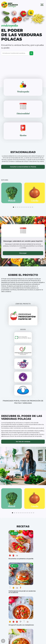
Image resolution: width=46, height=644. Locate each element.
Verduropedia (23, 92)
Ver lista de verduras (23, 442)
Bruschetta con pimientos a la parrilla (21, 559)
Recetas (23, 136)
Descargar (23, 253)
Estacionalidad (23, 114)
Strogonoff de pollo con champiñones (21, 625)
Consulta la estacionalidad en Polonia (23, 167)
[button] (13, 207)
